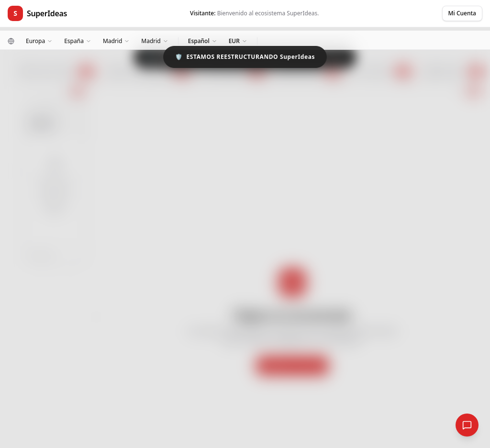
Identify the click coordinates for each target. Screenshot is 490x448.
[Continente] (39, 41)
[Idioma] (203, 41)
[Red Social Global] (467, 425)
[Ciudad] (155, 41)
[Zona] (116, 41)
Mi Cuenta (462, 13)
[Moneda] (238, 41)
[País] (78, 41)
